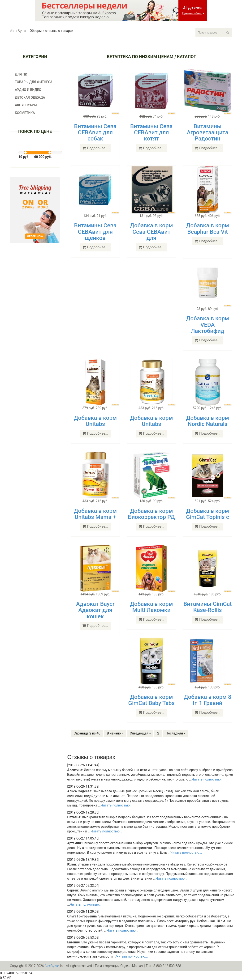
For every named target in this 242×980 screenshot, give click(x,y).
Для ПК (21, 74)
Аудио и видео (28, 90)
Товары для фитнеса (34, 82)
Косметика (25, 113)
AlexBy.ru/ (52, 966)
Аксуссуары (26, 105)
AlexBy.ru (18, 31)
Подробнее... (95, 148)
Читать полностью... (207, 779)
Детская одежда (30, 98)
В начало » (115, 733)
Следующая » (140, 733)
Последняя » (175, 733)
